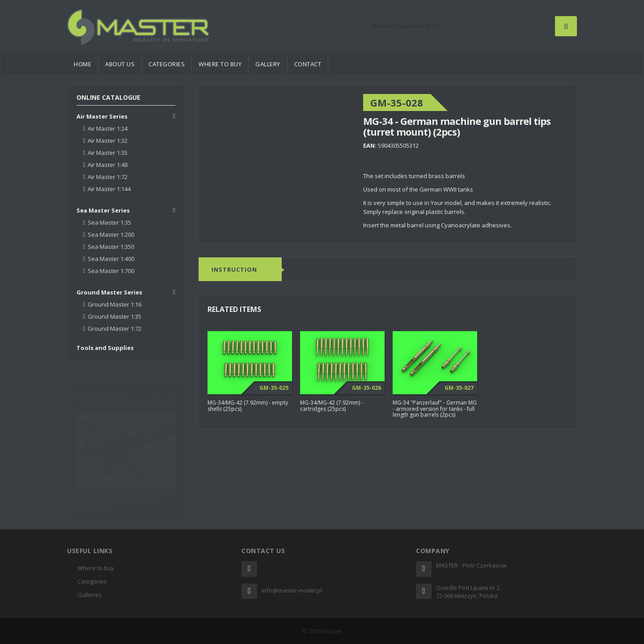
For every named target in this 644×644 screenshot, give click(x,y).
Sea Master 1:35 (109, 222)
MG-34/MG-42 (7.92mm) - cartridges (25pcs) (332, 406)
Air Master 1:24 (108, 128)
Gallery (268, 64)
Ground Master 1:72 (114, 328)
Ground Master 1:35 (114, 316)
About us (120, 64)
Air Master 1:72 (108, 177)
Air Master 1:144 (109, 189)
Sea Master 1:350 (111, 247)
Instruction (234, 270)
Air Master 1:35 (108, 153)
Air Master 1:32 (108, 141)
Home (83, 64)
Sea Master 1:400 (111, 259)
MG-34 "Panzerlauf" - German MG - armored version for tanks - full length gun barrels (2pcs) (435, 409)
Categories (167, 64)
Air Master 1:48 (108, 165)
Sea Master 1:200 (111, 235)
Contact (308, 64)
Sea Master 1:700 (111, 271)
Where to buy (220, 64)
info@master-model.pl (292, 590)
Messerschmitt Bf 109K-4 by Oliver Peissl (118, 499)
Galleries (90, 595)
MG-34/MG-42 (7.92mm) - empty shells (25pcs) (248, 406)
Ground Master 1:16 (114, 304)
